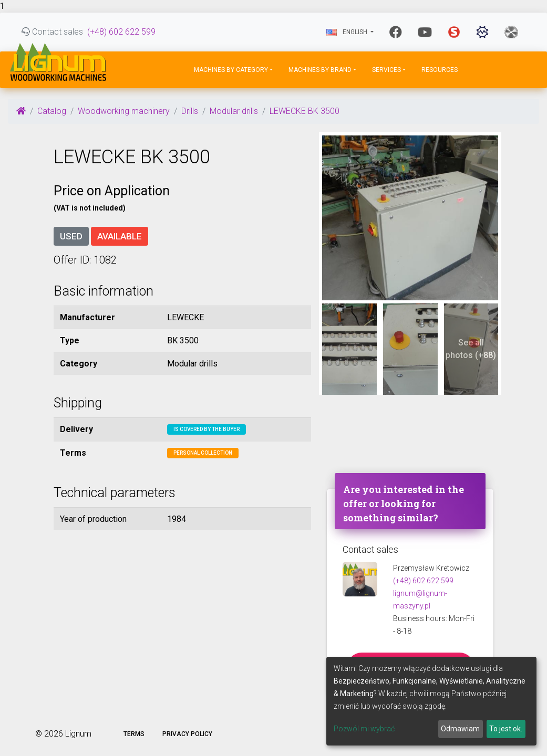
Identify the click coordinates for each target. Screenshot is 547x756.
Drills (190, 111)
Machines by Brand (320, 70)
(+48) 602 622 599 (121, 32)
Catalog (52, 111)
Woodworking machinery (124, 111)
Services (386, 70)
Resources (440, 70)
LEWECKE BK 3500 (305, 111)
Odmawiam (460, 729)
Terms (134, 734)
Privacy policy (187, 734)
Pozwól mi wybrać (364, 729)
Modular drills (234, 111)
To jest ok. (506, 729)
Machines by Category (231, 70)
